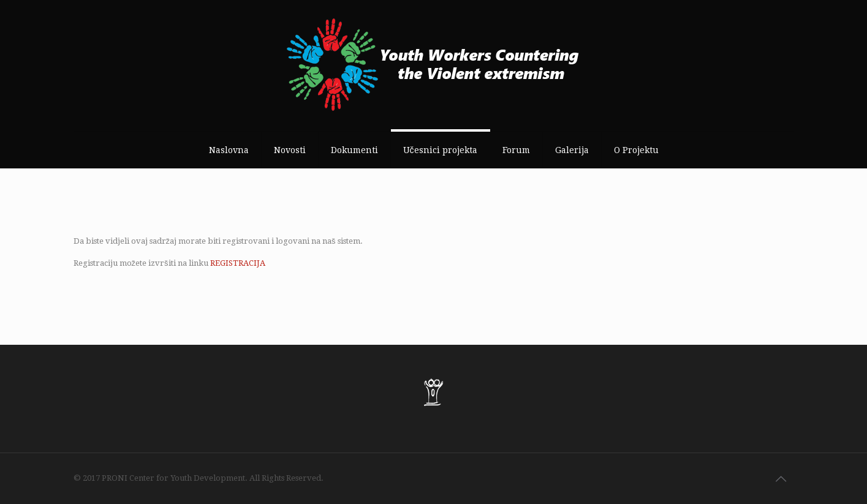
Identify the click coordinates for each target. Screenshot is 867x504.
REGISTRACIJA (238, 263)
